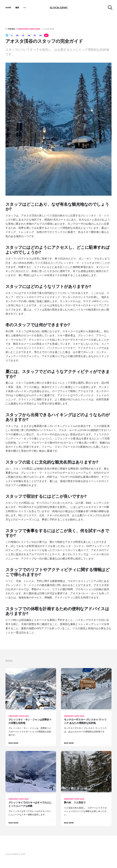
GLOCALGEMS (58, 8)
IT (12, 35)
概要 (17, 8)
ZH (45, 35)
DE (32, 35)
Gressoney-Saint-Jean (29, 29)
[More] (25, 8)
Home (8, 8)
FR (39, 35)
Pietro (12, 29)
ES (25, 35)
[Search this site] (110, 8)
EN (19, 35)
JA (52, 35)
